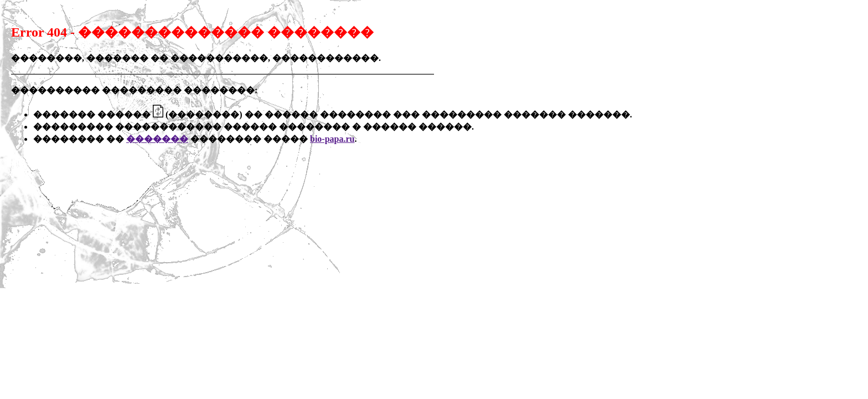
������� (157, 139)
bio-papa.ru (332, 139)
